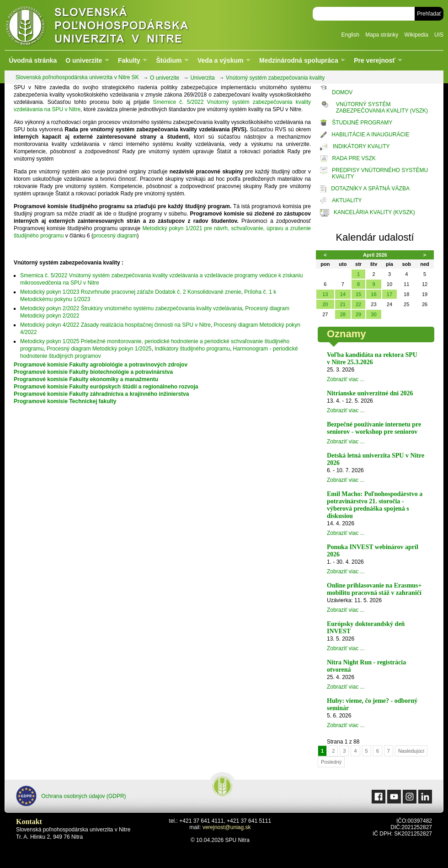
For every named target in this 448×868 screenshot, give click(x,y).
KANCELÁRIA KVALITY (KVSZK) (374, 212)
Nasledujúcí (411, 751)
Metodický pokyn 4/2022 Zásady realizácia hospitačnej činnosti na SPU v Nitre (115, 325)
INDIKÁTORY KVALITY (361, 146)
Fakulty (129, 60)
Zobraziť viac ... (346, 379)
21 (343, 304)
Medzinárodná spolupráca (299, 60)
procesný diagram (115, 236)
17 (389, 294)
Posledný (331, 762)
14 (343, 294)
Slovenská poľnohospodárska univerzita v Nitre (117, 25)
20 (325, 304)
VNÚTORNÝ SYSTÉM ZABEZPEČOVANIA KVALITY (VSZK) (382, 108)
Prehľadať (429, 14)
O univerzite (84, 60)
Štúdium (169, 60)
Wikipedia (416, 35)
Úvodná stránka (33, 60)
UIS (439, 35)
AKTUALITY (347, 200)
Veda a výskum (220, 60)
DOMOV (342, 92)
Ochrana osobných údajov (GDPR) (71, 796)
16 (373, 294)
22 (358, 304)
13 (325, 294)
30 (373, 314)
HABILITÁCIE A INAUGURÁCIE (370, 135)
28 (343, 314)
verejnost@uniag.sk (227, 827)
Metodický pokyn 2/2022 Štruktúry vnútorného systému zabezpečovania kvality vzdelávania (131, 308)
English (350, 35)
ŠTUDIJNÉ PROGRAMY (362, 123)
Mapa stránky (382, 35)
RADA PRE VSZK (354, 158)
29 (358, 314)
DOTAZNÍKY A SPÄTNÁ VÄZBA (370, 189)
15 (358, 294)
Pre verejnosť (375, 60)
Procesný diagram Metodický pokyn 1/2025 (99, 349)
